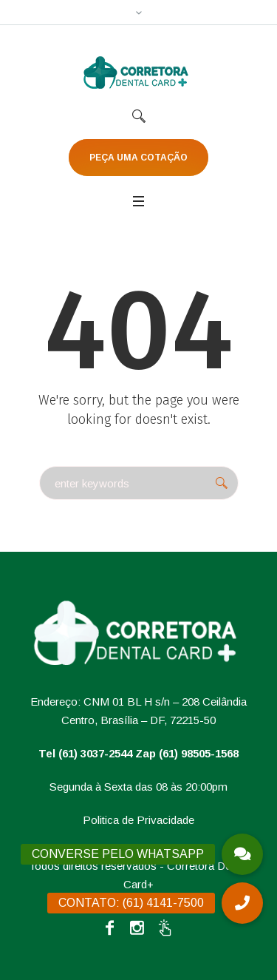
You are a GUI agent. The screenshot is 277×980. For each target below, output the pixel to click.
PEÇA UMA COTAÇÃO (138, 158)
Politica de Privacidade (138, 820)
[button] (242, 903)
